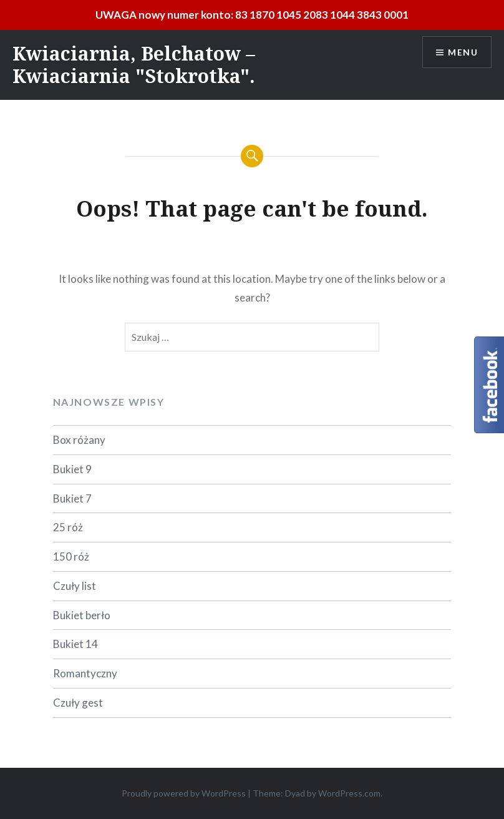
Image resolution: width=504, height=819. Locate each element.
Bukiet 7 (72, 498)
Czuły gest (78, 703)
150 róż (71, 557)
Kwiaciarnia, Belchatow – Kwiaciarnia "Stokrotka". (134, 65)
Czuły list (75, 586)
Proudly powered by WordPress (184, 793)
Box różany (79, 440)
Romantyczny (85, 673)
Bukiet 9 (72, 469)
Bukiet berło (82, 615)
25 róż (68, 527)
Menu (463, 52)
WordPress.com (349, 793)
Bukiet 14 (75, 644)
